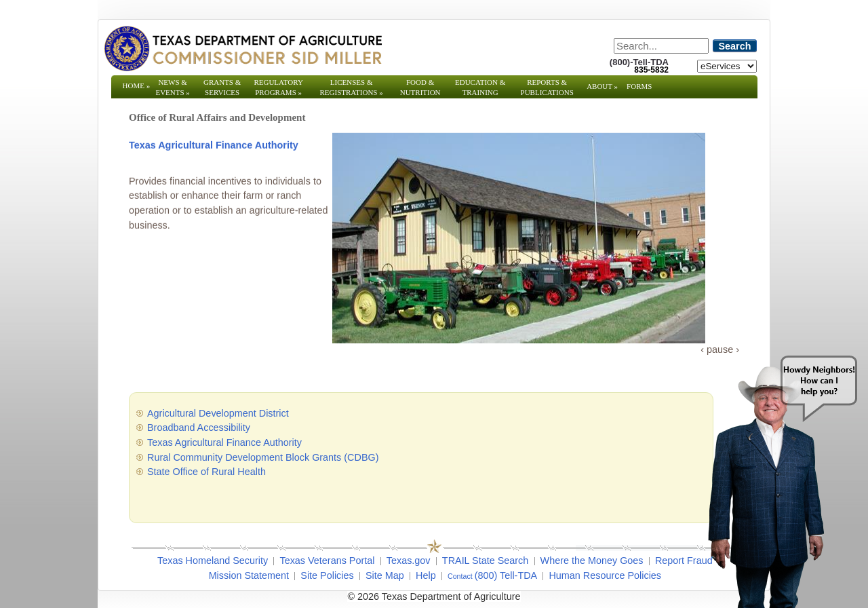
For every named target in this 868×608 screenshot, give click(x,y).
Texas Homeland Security (213, 560)
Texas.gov (409, 560)
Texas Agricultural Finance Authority (214, 146)
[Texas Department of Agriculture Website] (242, 48)
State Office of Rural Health (206, 472)
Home (137, 85)
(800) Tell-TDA (506, 575)
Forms (639, 86)
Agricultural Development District (218, 413)
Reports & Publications (547, 92)
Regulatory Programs (278, 87)
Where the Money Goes (592, 560)
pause (720, 349)
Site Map (385, 575)
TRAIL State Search (485, 560)
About (602, 86)
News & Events (172, 87)
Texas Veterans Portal (327, 560)
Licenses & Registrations (352, 87)
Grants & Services (222, 92)
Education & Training (480, 87)
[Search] (661, 46)
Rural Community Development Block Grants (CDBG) (263, 457)
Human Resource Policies (605, 575)
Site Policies (327, 575)
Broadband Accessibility (199, 427)
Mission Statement (249, 575)
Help (426, 575)
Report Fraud (684, 560)
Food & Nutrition (420, 87)
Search (735, 46)
